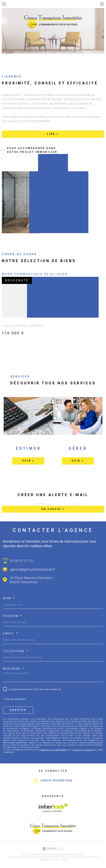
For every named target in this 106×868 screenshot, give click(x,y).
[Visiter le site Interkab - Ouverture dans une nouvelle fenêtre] (53, 808)
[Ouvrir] (4, 4)
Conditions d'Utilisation (83, 750)
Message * (14, 669)
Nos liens (75, 857)
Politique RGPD (89, 857)
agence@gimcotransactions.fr (32, 569)
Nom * (9, 598)
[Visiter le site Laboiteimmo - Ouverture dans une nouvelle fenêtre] (53, 849)
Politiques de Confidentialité (53, 750)
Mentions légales (50, 857)
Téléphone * (16, 651)
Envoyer (18, 710)
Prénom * (13, 616)
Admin (64, 857)
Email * (11, 634)
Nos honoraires (17, 857)
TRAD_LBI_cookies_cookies (53, 860)
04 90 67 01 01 (22, 561)
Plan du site (33, 857)
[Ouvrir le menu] (102, 4)
